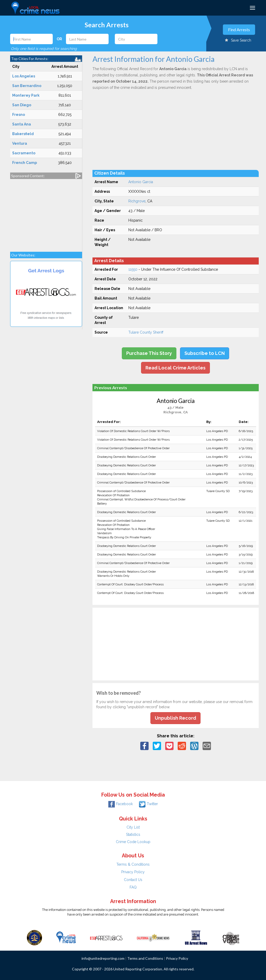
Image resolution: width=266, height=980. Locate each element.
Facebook (121, 804)
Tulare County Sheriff (146, 332)
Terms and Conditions (145, 958)
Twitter (148, 804)
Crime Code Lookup (133, 842)
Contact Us (133, 880)
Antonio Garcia (141, 182)
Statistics (133, 835)
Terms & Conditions (133, 864)
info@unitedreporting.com (103, 958)
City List (133, 827)
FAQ (133, 887)
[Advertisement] (46, 213)
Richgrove (137, 201)
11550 (133, 269)
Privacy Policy (133, 872)
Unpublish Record (175, 718)
